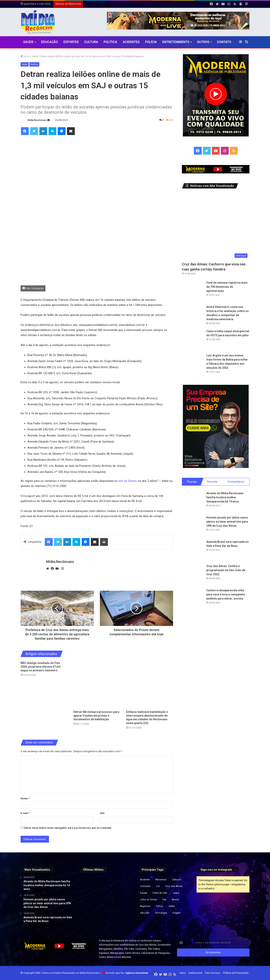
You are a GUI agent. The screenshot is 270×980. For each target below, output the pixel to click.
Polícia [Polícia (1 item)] (159, 906)
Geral (35, 56)
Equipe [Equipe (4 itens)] (144, 893)
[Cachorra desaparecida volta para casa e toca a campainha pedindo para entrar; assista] (193, 599)
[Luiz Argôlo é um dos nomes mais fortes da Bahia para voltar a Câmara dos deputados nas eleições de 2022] (193, 364)
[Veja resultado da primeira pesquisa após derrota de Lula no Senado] (106, 885)
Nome (25, 798)
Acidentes (131, 42)
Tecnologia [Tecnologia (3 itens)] (161, 913)
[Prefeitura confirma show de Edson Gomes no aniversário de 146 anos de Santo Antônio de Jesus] (124, 903)
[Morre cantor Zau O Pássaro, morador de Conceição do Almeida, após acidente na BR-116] (106, 921)
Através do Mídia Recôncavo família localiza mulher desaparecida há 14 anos (225, 498)
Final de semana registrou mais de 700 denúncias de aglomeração (227, 287)
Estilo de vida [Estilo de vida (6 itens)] (160, 893)
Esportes (71, 42)
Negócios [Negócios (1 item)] (145, 906)
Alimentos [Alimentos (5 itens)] (161, 880)
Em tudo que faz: (127, 973)
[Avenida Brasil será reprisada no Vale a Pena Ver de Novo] (193, 551)
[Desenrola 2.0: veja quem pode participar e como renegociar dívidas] (106, 903)
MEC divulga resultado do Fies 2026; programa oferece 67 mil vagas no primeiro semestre (41, 667)
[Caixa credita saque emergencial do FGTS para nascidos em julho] (193, 340)
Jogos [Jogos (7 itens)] (176, 893)
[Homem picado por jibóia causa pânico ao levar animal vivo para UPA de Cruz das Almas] (193, 527)
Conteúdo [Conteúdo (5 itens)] (145, 886)
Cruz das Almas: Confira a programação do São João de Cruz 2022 (226, 570)
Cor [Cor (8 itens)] (158, 886)
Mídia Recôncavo (37, 120)
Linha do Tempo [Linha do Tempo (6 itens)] (149, 900)
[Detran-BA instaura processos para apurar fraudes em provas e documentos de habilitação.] (97, 685)
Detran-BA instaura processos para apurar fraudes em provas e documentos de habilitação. (96, 716)
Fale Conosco (213, 973)
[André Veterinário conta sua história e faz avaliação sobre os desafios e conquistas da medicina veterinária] (193, 316)
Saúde (28, 42)
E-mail (25, 813)
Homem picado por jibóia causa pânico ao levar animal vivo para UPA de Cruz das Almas (227, 522)
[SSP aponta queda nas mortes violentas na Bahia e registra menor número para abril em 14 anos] (88, 921)
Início (25, 56)
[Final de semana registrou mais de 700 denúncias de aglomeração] (193, 291)
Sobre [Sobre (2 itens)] (172, 906)
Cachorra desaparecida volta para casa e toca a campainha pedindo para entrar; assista (226, 595)
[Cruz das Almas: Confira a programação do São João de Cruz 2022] (193, 575)
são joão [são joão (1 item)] (145, 913)
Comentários (236, 482)
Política (110, 42)
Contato (224, 42)
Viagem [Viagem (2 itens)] (177, 913)
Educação (50, 42)
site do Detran (127, 481)
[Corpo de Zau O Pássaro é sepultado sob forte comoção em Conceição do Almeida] (88, 885)
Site (102, 813)
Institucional (195, 973)
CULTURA (91, 42)
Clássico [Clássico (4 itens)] (177, 880)
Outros (203, 42)
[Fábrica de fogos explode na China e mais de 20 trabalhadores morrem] (88, 903)
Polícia (151, 42)
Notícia (34, 64)
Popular (192, 482)
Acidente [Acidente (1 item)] (145, 880)
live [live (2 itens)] (164, 900)
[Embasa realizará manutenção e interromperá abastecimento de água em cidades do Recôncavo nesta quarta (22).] (150, 685)
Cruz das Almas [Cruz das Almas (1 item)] (174, 886)
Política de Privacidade (236, 973)
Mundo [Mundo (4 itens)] (175, 900)
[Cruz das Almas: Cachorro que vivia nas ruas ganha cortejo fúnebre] (216, 226)
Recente (212, 482)
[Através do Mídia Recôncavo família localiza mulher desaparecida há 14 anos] (193, 502)
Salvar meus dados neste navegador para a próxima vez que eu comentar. (68, 828)
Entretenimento (176, 42)
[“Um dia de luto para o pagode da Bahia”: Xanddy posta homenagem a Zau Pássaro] (124, 885)
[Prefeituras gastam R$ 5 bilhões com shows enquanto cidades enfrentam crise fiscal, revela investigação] (124, 921)
